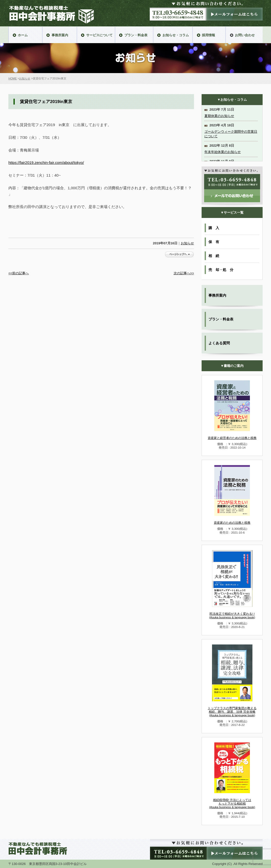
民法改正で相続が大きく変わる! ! (232, 615)
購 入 (214, 228)
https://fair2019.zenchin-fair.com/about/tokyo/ (46, 163)
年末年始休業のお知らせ (223, 152)
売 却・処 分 (221, 270)
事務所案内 (217, 295)
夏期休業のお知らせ (219, 116)
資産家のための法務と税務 (232, 523)
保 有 (214, 242)
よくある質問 (219, 343)
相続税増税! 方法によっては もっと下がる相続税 (232, 803)
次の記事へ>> (184, 273)
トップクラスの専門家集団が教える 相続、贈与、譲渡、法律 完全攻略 (232, 712)
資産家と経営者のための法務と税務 (232, 438)
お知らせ (25, 78)
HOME (13, 78)
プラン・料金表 (221, 319)
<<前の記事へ (19, 273)
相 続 (214, 256)
